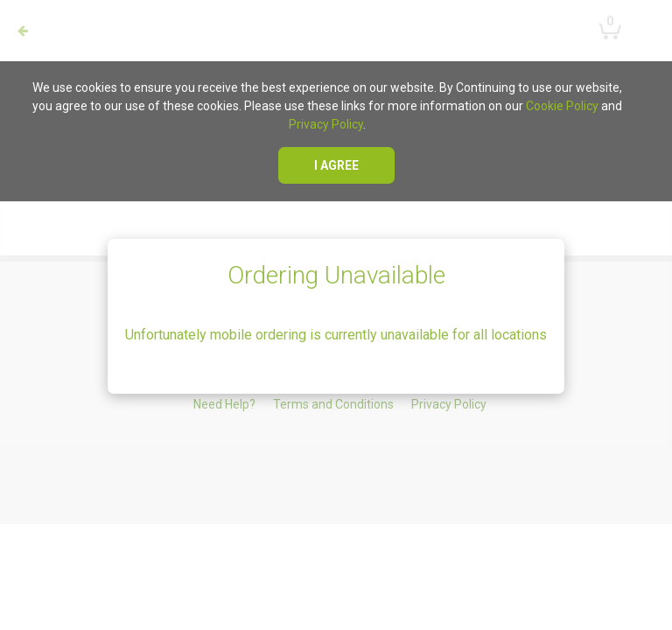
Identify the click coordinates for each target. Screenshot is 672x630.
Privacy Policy (326, 124)
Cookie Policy (562, 106)
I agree (336, 165)
